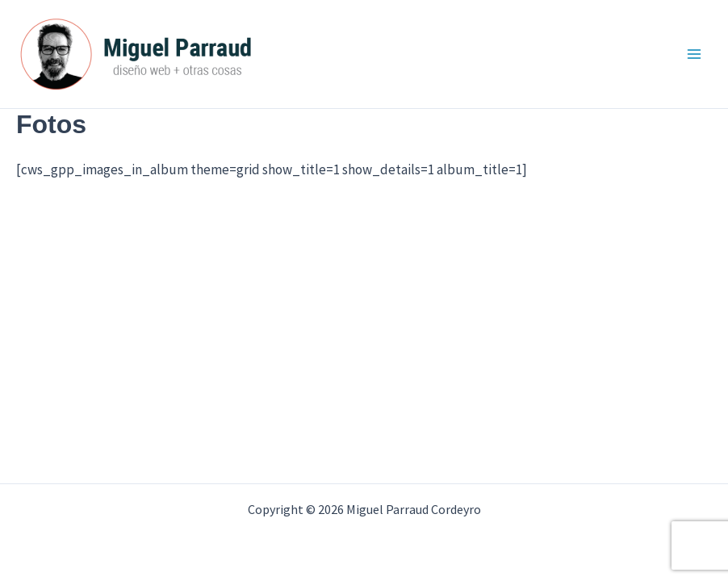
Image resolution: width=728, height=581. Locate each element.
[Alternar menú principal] (694, 54)
